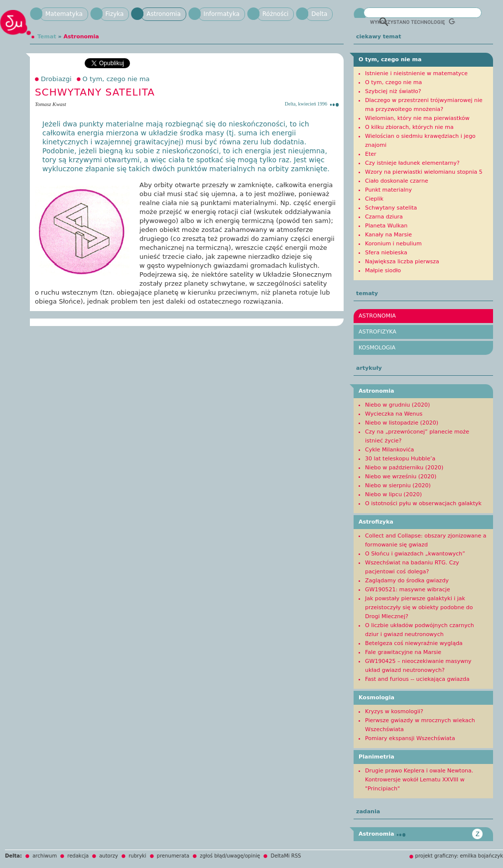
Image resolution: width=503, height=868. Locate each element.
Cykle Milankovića (389, 450)
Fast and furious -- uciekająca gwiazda (417, 679)
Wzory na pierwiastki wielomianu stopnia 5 (424, 172)
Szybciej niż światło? (393, 91)
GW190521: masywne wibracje (408, 590)
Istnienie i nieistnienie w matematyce (416, 73)
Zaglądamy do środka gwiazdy (407, 581)
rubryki (137, 856)
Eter (371, 154)
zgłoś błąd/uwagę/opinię (230, 856)
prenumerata (173, 856)
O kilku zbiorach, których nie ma (409, 127)
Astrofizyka (377, 332)
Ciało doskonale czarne (397, 181)
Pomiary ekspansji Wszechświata (410, 738)
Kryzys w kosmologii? (394, 711)
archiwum (45, 856)
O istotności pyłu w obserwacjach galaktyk (423, 503)
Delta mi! (17, 26)
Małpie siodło (383, 271)
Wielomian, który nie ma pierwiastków (417, 118)
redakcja (78, 856)
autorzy (109, 856)
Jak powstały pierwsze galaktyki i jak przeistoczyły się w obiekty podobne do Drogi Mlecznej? (419, 607)
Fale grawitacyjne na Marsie (403, 652)
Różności (276, 14)
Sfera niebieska (386, 253)
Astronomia (164, 14)
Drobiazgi (56, 79)
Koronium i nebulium (393, 244)
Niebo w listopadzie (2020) (402, 423)
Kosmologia (377, 348)
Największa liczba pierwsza (402, 262)
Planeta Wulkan (386, 226)
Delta (319, 14)
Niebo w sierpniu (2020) (398, 486)
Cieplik (374, 199)
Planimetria (377, 757)
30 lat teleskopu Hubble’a (400, 459)
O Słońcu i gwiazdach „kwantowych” (415, 554)
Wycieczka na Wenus (394, 414)
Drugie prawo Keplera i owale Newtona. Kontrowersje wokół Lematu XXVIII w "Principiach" (419, 780)
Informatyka (222, 14)
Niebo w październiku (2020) (404, 468)
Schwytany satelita (391, 208)
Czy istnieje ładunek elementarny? (412, 163)
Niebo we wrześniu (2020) (401, 477)
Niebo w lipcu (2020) (393, 494)
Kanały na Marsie (388, 235)
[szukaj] (413, 22)
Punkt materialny (388, 190)
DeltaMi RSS (286, 856)
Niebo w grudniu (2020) (397, 405)
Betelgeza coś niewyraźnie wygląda (414, 643)
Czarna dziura (384, 217)
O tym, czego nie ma (116, 79)
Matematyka (64, 14)
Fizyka (115, 14)
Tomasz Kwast (51, 104)
